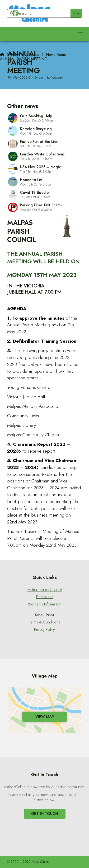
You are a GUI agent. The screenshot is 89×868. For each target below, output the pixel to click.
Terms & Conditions (45, 622)
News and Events (25, 55)
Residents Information (45, 604)
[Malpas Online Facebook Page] (15, 14)
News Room (56, 55)
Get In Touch (44, 814)
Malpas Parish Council (45, 590)
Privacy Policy (44, 630)
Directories (45, 597)
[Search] (41, 13)
